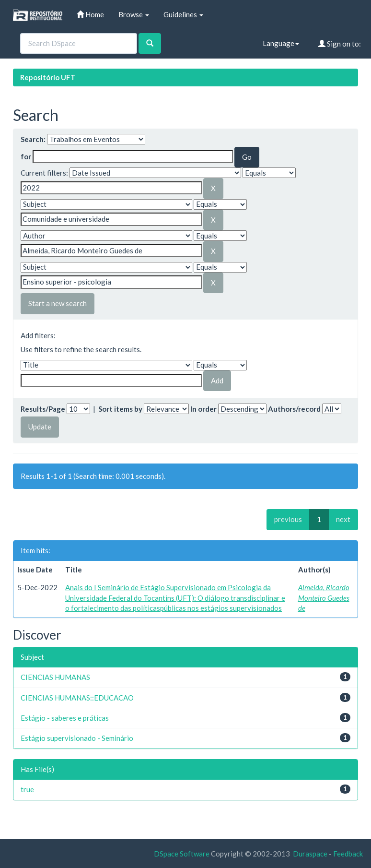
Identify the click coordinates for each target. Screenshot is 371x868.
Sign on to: (340, 44)
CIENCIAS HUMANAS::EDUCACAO (77, 698)
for (26, 156)
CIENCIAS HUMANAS (55, 677)
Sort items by (120, 409)
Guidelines (183, 14)
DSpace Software (182, 854)
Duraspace (310, 854)
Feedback (348, 854)
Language (281, 43)
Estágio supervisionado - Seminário (77, 738)
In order (203, 409)
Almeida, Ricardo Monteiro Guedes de (324, 598)
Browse (134, 14)
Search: (33, 139)
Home (90, 14)
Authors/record (294, 409)
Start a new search (58, 303)
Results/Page (43, 409)
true (27, 789)
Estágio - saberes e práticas (65, 718)
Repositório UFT (48, 77)
